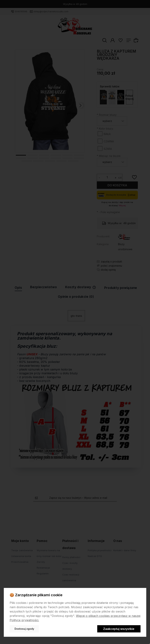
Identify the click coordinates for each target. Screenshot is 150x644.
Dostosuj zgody (24, 629)
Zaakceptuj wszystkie (119, 629)
